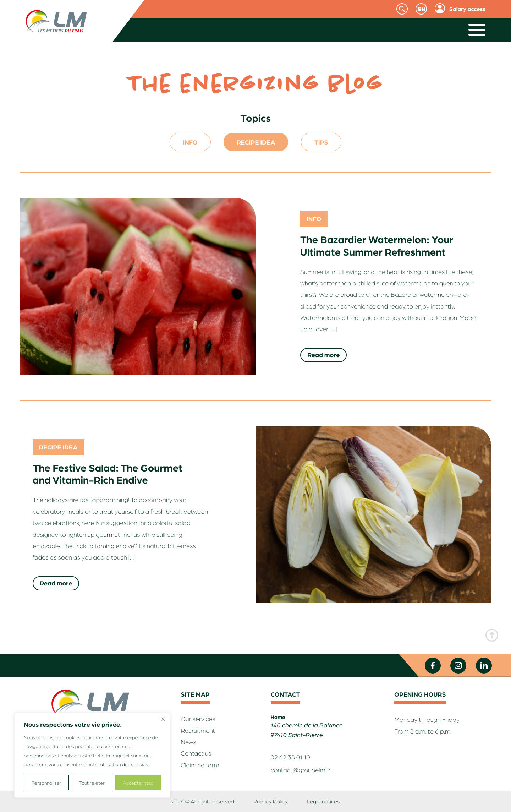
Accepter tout (138, 783)
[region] (92, 755)
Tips (321, 142)
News (188, 742)
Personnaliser (46, 783)
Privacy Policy (270, 801)
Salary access (467, 9)
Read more (323, 355)
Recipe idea (256, 142)
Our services (198, 719)
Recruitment (198, 731)
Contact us (196, 753)
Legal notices (323, 801)
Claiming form (200, 765)
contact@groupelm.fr (301, 770)
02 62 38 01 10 (290, 757)
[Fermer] (163, 719)
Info (190, 142)
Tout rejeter (92, 783)
